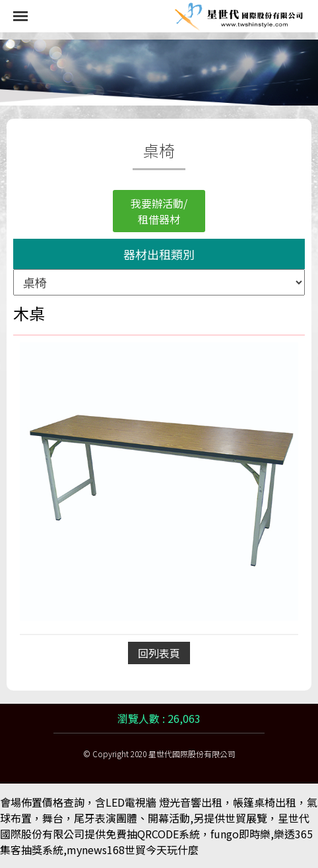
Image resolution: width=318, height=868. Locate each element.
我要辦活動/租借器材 (159, 211)
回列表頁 (159, 653)
